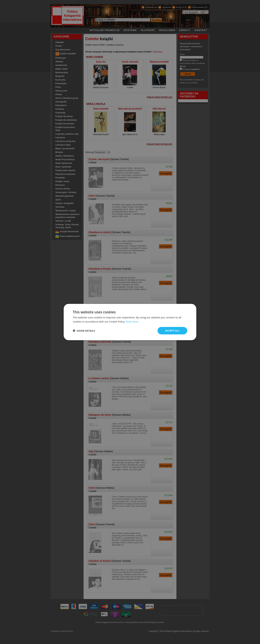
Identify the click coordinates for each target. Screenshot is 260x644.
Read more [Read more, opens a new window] (132, 322)
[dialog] (130, 322)
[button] (84, 331)
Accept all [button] (172, 331)
